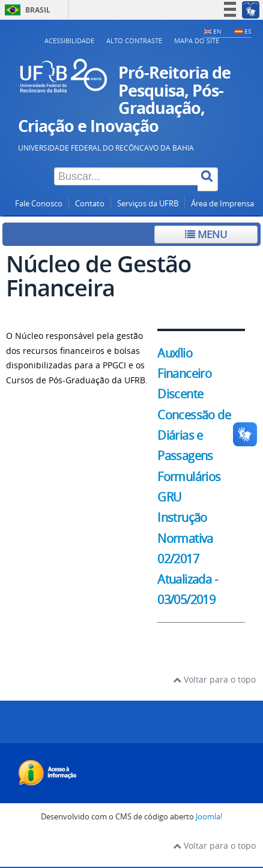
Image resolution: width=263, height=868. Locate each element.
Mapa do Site (197, 40)
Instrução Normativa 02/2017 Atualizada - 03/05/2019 (187, 558)
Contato (90, 204)
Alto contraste (134, 40)
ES (248, 31)
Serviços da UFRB (148, 204)
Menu (206, 234)
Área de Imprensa (222, 204)
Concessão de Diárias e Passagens (194, 435)
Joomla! (209, 817)
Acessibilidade (69, 40)
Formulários (189, 477)
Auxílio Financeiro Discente (184, 374)
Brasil (26, 10)
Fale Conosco (39, 204)
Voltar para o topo (214, 679)
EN (217, 31)
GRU (169, 497)
